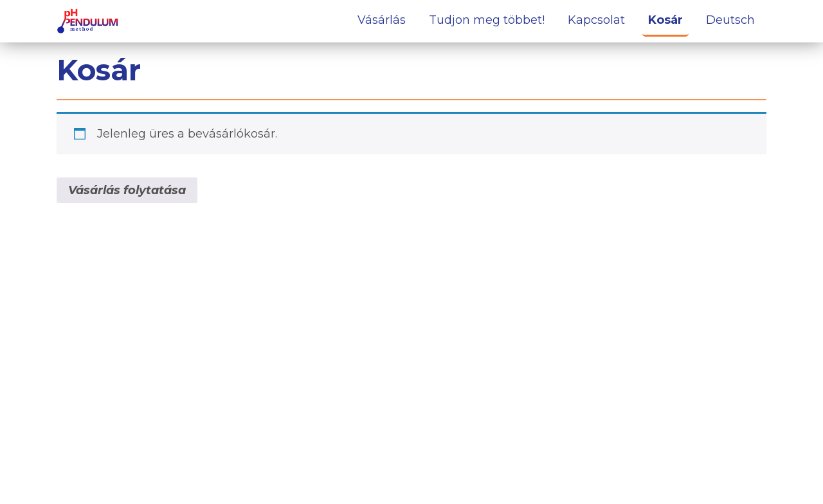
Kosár (665, 20)
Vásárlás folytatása (127, 190)
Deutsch (730, 20)
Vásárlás (382, 20)
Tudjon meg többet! (487, 20)
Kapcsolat (596, 20)
